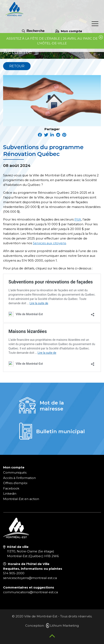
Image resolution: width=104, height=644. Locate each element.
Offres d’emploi (15, 483)
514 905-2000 (14, 573)
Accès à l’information (19, 478)
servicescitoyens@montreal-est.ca (30, 578)
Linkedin (10, 494)
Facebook (11, 488)
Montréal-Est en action (21, 499)
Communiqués (15, 472)
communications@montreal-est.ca (30, 592)
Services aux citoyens (49, 243)
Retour (17, 66)
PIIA (78, 219)
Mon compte (69, 31)
